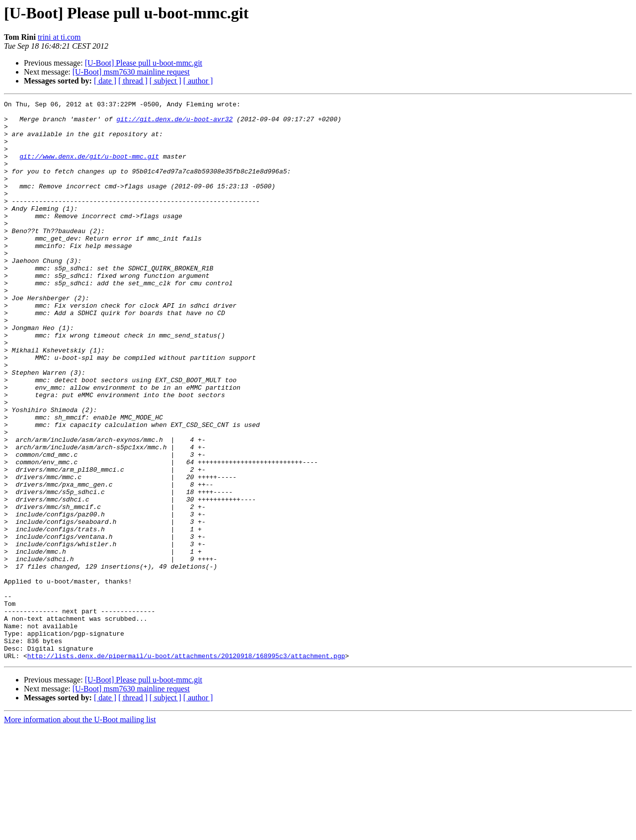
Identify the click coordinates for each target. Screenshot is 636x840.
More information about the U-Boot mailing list (80, 831)
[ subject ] (165, 81)
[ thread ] (133, 81)
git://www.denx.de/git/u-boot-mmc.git (89, 168)
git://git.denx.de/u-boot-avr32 (174, 123)
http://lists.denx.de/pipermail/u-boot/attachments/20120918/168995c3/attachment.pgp (186, 767)
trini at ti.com (59, 37)
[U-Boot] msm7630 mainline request (131, 72)
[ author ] (198, 81)
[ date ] (105, 81)
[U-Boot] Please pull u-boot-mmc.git (144, 63)
